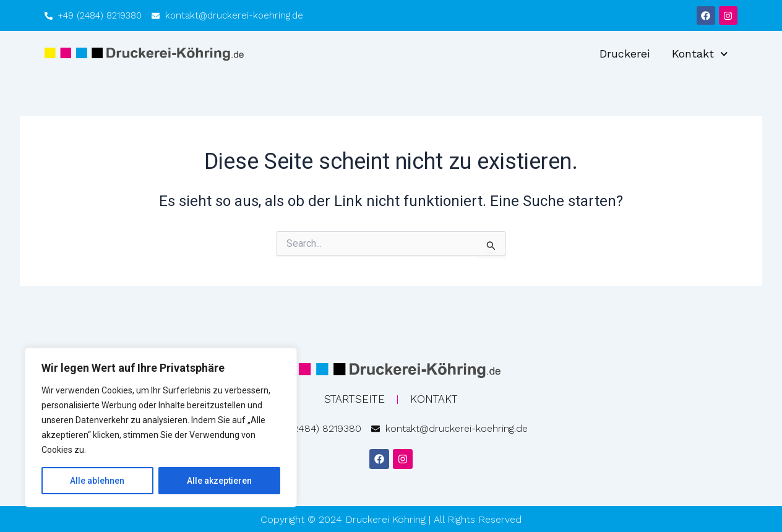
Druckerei (625, 54)
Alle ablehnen (97, 481)
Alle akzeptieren (219, 481)
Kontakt (700, 54)
